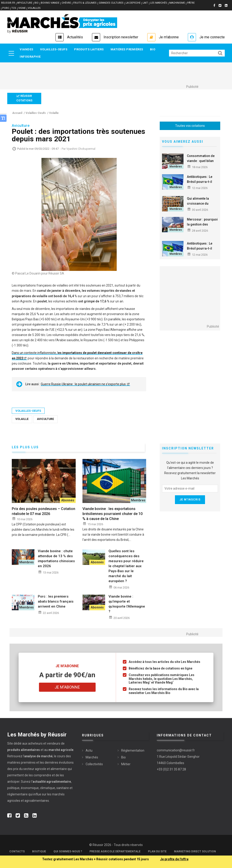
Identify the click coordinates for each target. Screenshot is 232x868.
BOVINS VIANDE (50, 3)
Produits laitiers (89, 49)
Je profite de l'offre (174, 859)
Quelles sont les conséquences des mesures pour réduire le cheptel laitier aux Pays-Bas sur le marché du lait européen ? (126, 566)
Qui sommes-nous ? (68, 851)
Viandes (27, 49)
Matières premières (127, 49)
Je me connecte (212, 37)
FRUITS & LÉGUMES (85, 3)
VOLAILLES (34, 8)
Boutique (39, 851)
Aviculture (45, 419)
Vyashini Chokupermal (81, 149)
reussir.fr (8, 3)
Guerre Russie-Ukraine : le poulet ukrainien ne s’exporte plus (84, 384)
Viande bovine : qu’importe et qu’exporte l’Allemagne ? (127, 604)
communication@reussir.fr (176, 750)
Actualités (75, 37)
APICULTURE (25, 3)
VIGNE (22, 8)
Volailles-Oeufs (54, 49)
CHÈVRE (66, 3)
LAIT (145, 3)
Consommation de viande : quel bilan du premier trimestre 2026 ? (201, 163)
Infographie (30, 57)
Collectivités (94, 764)
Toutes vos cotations (190, 126)
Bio (153, 49)
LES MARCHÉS (159, 3)
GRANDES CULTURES (111, 3)
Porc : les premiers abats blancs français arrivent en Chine (56, 601)
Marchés (92, 757)
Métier (126, 764)
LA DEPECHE (133, 3)
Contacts (17, 851)
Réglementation (133, 750)
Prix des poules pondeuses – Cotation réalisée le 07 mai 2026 (43, 511)
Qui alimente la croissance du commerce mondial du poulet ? (202, 206)
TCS (14, 8)
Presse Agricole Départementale (115, 851)
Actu (89, 750)
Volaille (22, 419)
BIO (36, 3)
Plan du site (157, 851)
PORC (6, 8)
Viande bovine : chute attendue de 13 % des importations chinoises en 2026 (56, 559)
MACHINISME (177, 3)
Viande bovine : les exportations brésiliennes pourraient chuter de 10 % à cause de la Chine (112, 514)
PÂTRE (191, 3)
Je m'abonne (169, 37)
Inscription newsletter (121, 37)
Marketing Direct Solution (195, 851)
